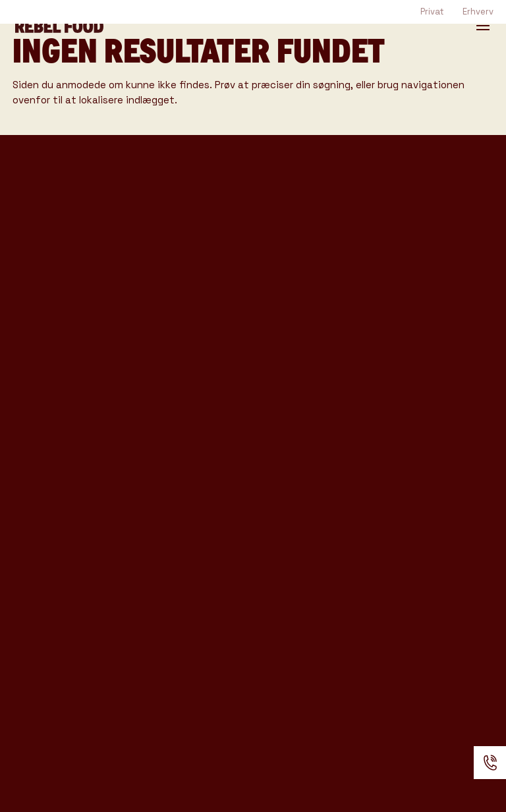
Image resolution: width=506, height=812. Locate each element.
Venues (159, 318)
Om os (154, 437)
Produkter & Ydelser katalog (72, 362)
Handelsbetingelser (191, 532)
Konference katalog (48, 395)
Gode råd (164, 362)
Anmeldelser (177, 503)
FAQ (146, 481)
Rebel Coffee (178, 221)
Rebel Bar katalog (67, 335)
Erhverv (478, 12)
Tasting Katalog (60, 281)
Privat (432, 12)
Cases (154, 340)
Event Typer (175, 296)
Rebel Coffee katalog (52, 308)
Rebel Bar (166, 243)
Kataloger (167, 384)
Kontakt (161, 459)
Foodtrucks (173, 199)
